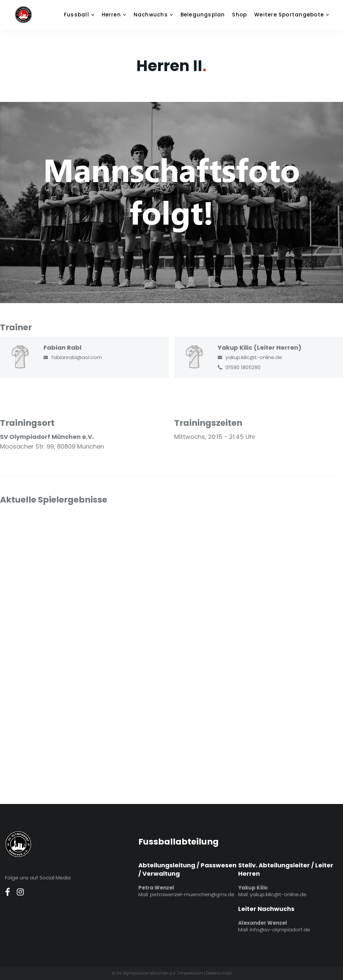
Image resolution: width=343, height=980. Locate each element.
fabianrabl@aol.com (77, 357)
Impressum (191, 973)
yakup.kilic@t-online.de (254, 357)
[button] (83, 15)
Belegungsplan (203, 15)
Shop (239, 15)
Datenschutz (219, 973)
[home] (32, 15)
